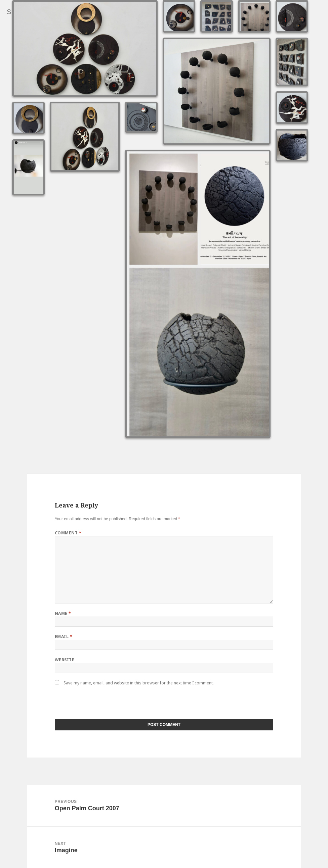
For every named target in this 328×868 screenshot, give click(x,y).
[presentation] (101, 705)
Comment (68, 533)
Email (64, 637)
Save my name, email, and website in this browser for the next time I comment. (139, 683)
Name (63, 613)
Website (65, 660)
